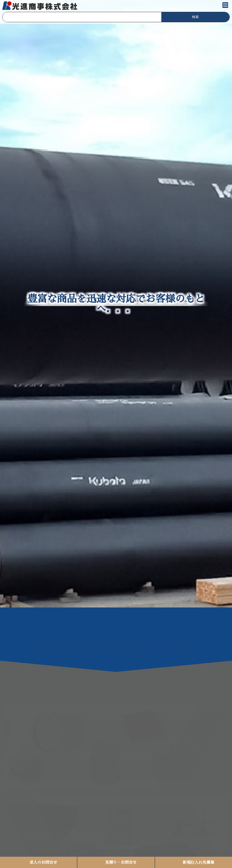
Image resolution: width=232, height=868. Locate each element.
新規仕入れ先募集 (198, 862)
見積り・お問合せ (121, 862)
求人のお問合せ (43, 862)
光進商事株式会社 (40, 6)
